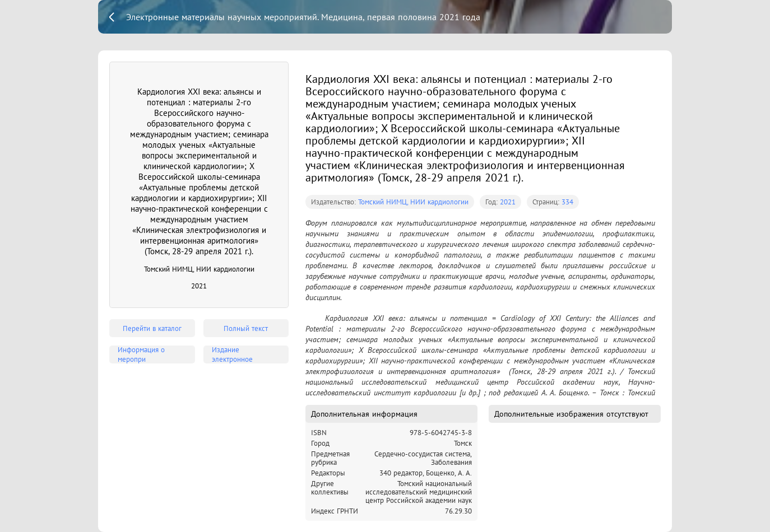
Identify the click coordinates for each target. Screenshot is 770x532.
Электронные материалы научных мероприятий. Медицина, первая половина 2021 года (303, 17)
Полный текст (246, 328)
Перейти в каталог (152, 328)
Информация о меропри (141, 354)
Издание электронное (232, 354)
